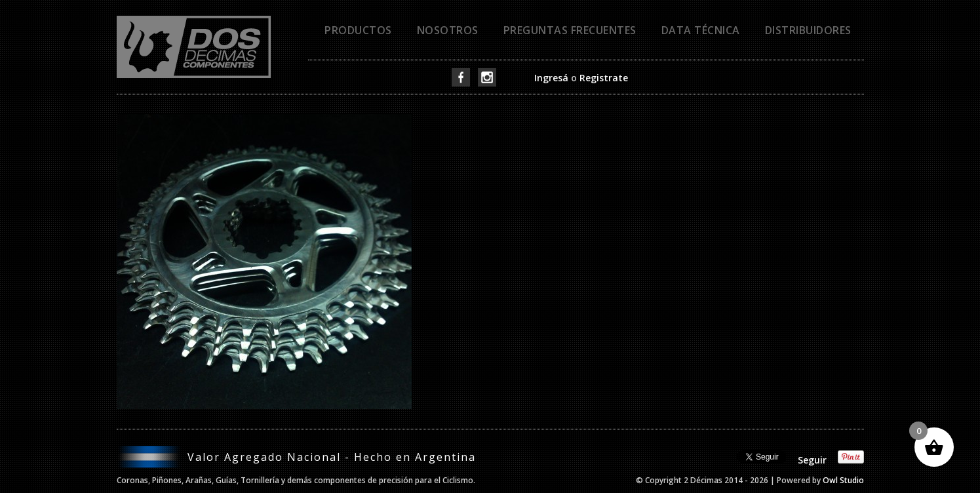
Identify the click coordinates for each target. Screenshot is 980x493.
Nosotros (448, 30)
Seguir (812, 460)
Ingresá (551, 78)
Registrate (604, 78)
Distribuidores (808, 30)
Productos (358, 30)
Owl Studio (843, 480)
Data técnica (701, 30)
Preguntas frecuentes (570, 30)
